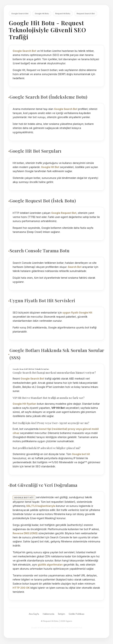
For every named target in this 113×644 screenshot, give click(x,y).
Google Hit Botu (42, 13)
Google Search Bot (20, 13)
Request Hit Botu (63, 13)
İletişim (62, 614)
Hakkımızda (48, 614)
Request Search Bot (86, 13)
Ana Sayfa (34, 614)
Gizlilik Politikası (77, 614)
